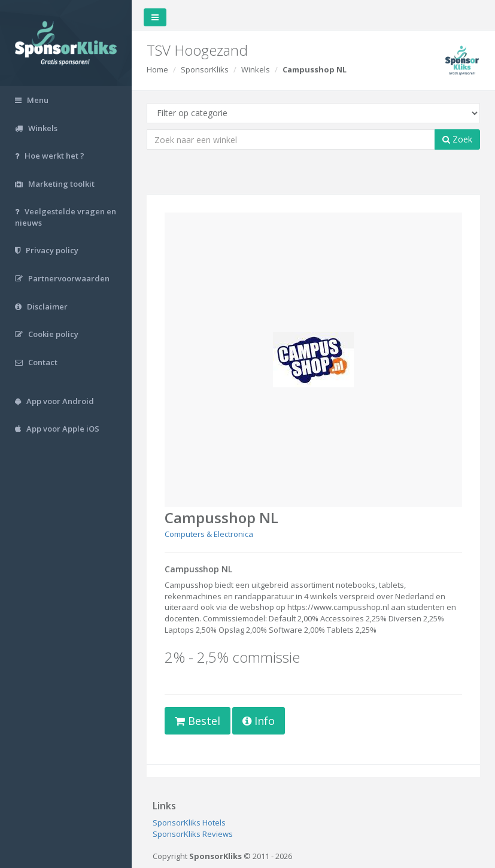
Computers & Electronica (209, 534)
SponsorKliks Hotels (189, 823)
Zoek (457, 139)
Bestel (198, 721)
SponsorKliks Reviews (193, 834)
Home (157, 69)
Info (259, 721)
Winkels (256, 69)
